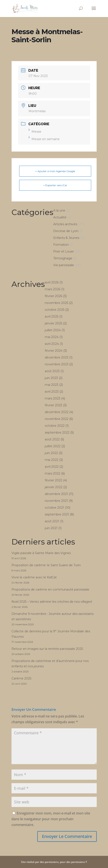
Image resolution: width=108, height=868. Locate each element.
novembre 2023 (57, 364)
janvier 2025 (53, 323)
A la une (59, 210)
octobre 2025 (55, 310)
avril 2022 (52, 467)
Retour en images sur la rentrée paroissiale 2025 (47, 649)
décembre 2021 (56, 494)
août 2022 (52, 439)
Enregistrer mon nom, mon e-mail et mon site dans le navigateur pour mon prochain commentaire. (51, 819)
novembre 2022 (57, 419)
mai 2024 (52, 337)
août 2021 (52, 521)
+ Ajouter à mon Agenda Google (55, 171)
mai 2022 (52, 460)
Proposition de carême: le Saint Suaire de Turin (46, 565)
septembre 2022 (57, 433)
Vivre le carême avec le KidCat (34, 577)
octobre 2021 (54, 508)
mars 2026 (53, 289)
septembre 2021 (57, 514)
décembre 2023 (57, 357)
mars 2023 (53, 398)
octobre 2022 (55, 426)
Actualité (60, 217)
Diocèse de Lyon (66, 231)
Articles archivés (65, 224)
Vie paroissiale (64, 265)
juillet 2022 (53, 446)
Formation (61, 245)
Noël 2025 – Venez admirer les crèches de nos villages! (52, 602)
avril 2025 (52, 316)
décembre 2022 (57, 412)
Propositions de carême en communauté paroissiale (50, 589)
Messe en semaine (44, 139)
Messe (35, 132)
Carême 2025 (21, 678)
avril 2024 (52, 344)
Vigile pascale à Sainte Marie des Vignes (41, 553)
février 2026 (53, 296)
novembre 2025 (56, 303)
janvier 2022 (54, 487)
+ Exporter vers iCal (55, 185)
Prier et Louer (64, 251)
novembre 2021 (56, 501)
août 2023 (52, 371)
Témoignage (63, 258)
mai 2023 (52, 385)
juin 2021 (51, 528)
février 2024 (54, 351)
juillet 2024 (53, 330)
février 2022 (53, 480)
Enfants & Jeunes (66, 238)
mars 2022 (53, 473)
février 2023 (53, 405)
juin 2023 (51, 378)
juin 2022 (51, 453)
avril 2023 (52, 392)
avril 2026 (52, 282)
